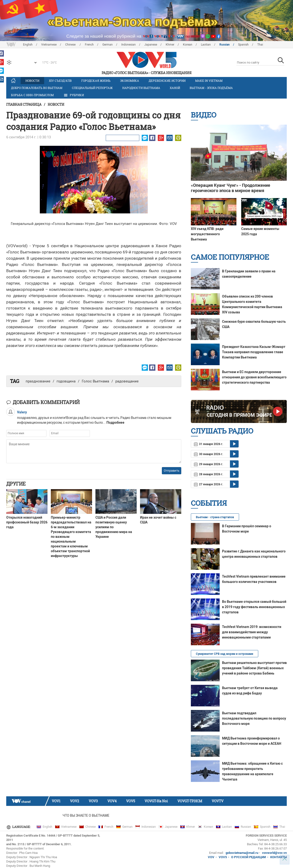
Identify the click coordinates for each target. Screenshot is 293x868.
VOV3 (93, 801)
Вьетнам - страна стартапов (215, 517)
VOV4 (112, 801)
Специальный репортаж (92, 88)
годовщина (66, 381)
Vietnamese (49, 45)
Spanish (243, 45)
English (28, 45)
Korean (188, 45)
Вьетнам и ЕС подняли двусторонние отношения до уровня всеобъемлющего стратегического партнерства (254, 377)
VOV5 (131, 801)
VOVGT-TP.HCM (190, 801)
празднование (38, 381)
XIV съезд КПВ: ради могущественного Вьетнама (207, 234)
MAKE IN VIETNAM (209, 81)
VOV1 (56, 801)
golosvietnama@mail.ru (242, 853)
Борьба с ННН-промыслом (32, 95)
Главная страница (24, 104)
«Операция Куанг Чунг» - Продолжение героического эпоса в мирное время (231, 188)
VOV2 (75, 801)
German (108, 45)
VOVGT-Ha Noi (156, 801)
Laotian (206, 45)
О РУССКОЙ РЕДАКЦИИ (249, 857)
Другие (16, 484)
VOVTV (218, 801)
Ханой (175, 88)
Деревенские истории (167, 81)
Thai (260, 45)
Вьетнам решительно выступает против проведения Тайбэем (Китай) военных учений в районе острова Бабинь (254, 668)
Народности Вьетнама (141, 88)
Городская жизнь (96, 81)
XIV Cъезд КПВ (60, 81)
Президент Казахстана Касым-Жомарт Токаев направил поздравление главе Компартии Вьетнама (254, 352)
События (209, 503)
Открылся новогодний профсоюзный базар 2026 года (27, 522)
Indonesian (129, 45)
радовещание (127, 381)
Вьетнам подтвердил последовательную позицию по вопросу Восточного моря (254, 718)
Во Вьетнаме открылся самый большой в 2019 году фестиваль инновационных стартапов (254, 607)
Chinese (71, 45)
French (89, 45)
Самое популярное (230, 257)
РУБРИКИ (74, 95)
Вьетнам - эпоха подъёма (211, 88)
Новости (32, 81)
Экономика (130, 81)
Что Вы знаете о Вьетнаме (86, 815)
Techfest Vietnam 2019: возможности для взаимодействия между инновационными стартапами (252, 632)
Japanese (151, 45)
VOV (211, 857)
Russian (225, 45)
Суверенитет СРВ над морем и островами (225, 654)
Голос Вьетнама (95, 381)
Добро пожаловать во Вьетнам (37, 88)
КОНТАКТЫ (278, 857)
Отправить (172, 471)
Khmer (170, 45)
